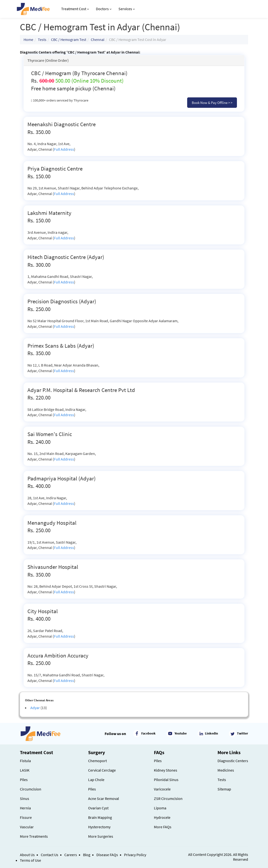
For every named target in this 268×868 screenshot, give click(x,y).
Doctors (104, 9)
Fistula (25, 761)
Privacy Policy (135, 855)
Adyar (35, 708)
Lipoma (160, 808)
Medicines (226, 770)
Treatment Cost (75, 9)
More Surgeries (101, 836)
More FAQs (163, 827)
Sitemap (224, 789)
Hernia (25, 808)
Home (28, 39)
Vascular (27, 827)
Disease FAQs (107, 855)
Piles (24, 780)
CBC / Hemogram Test (69, 39)
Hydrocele (162, 817)
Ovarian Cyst (98, 808)
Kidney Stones (166, 770)
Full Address (64, 149)
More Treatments (34, 836)
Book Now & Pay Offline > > (212, 103)
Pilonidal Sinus (166, 780)
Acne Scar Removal (104, 798)
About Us (27, 855)
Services (127, 9)
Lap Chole (96, 780)
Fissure (26, 817)
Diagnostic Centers (233, 761)
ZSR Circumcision (168, 798)
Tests (42, 39)
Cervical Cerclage (102, 770)
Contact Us (50, 855)
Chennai (98, 39)
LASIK (25, 770)
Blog (87, 855)
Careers (71, 855)
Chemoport (97, 761)
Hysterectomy (99, 827)
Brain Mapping (100, 817)
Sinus (25, 798)
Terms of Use (30, 860)
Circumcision (31, 789)
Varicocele (162, 789)
